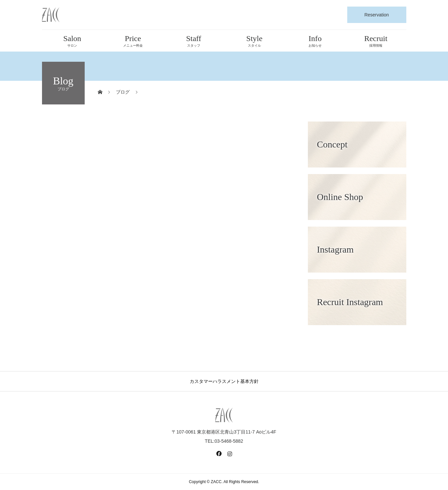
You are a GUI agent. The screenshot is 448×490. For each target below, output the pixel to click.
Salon (72, 41)
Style (255, 41)
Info (315, 41)
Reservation (377, 15)
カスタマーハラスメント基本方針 (224, 381)
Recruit (376, 41)
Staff (194, 41)
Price (133, 41)
